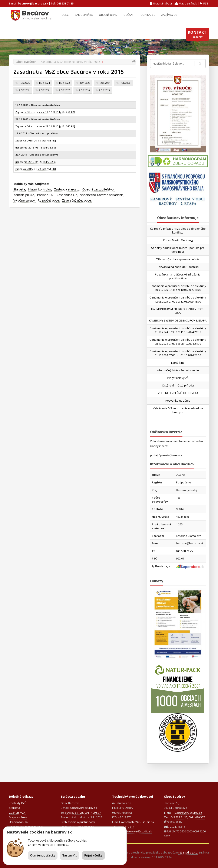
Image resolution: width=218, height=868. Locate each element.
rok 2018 (44, 90)
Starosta (14, 808)
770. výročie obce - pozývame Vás (178, 259)
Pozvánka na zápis (178, 401)
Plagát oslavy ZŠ (178, 378)
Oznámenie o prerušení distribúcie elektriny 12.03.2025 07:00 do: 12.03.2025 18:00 (178, 299)
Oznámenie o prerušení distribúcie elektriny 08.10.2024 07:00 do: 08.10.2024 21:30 (178, 342)
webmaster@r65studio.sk (138, 822)
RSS (204, 3)
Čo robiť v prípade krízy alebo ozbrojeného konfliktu (178, 231)
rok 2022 (85, 83)
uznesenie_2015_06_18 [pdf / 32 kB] (36, 148)
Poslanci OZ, (46, 195)
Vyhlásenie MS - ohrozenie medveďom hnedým (178, 410)
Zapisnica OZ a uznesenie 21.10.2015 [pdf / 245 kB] (45, 126)
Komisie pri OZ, (24, 195)
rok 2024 (44, 83)
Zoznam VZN (17, 813)
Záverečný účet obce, (77, 200)
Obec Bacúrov (26, 62)
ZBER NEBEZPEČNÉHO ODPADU (178, 393)
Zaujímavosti (170, 15)
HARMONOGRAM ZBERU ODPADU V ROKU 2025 (178, 311)
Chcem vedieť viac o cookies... (48, 845)
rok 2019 (24, 90)
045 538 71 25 (65, 3)
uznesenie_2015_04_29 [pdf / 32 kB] (36, 162)
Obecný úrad (108, 15)
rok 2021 (105, 83)
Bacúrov (197, 35)
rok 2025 (24, 83)
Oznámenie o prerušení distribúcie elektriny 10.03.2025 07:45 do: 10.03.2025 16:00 (178, 288)
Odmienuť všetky (43, 855)
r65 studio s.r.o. (188, 852)
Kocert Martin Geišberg (178, 240)
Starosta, (20, 189)
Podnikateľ (147, 15)
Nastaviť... (69, 855)
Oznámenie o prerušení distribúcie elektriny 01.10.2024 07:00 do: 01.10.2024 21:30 (178, 353)
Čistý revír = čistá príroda (178, 385)
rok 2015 (104, 90)
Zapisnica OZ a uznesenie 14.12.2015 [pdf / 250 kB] (45, 112)
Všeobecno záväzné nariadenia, (102, 195)
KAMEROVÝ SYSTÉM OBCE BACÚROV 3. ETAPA (178, 320)
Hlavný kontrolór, (40, 189)
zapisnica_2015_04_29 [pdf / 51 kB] (36, 169)
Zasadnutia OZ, (67, 195)
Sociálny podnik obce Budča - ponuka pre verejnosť (178, 250)
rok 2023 (65, 83)
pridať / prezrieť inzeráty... (167, 455)
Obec (65, 15)
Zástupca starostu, (67, 189)
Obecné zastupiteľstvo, (98, 189)
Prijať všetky (93, 855)
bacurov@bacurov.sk (33, 3)
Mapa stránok (186, 3)
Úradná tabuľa (161, 3)
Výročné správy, (24, 200)
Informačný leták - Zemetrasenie (178, 370)
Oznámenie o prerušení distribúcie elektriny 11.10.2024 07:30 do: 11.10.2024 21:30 (178, 330)
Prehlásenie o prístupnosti (78, 822)
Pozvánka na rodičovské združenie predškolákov (178, 276)
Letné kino (178, 363)
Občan (128, 15)
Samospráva (84, 15)
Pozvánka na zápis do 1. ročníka (178, 267)
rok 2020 (125, 83)
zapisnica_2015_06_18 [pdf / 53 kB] (36, 141)
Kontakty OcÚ (18, 803)
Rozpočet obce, (49, 200)
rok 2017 (64, 90)
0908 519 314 (126, 827)
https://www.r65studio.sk (136, 831)
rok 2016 (84, 90)
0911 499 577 (93, 813)
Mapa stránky (18, 817)
